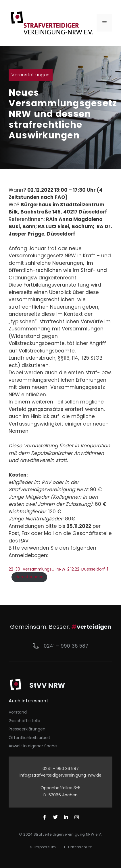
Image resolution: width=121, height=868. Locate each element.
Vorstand (18, 712)
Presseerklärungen (27, 729)
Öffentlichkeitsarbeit (29, 738)
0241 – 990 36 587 (66, 646)
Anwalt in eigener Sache (33, 746)
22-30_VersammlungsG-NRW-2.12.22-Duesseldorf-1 (58, 569)
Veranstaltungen (31, 75)
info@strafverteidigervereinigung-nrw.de (60, 775)
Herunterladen (29, 577)
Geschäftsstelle (24, 721)
